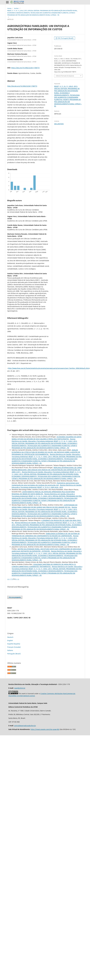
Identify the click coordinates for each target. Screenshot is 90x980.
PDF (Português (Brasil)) (65, 38)
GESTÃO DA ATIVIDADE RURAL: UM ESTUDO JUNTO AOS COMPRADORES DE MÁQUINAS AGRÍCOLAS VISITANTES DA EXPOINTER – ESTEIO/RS (46, 550)
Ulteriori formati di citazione (65, 76)
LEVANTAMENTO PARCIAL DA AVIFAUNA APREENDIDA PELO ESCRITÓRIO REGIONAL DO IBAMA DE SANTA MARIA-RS (43, 493)
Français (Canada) (14, 647)
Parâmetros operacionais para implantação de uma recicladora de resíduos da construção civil (45, 484)
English (10, 640)
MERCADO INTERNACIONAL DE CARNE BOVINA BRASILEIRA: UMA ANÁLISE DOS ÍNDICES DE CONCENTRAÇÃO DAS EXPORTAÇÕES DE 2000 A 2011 (47, 470)
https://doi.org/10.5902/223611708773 (25, 68)
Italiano (10, 650)
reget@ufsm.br (20, 688)
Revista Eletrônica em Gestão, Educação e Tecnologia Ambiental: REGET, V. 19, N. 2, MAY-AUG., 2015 (47, 486)
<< (8, 579)
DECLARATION (59, 124)
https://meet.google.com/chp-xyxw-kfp (45, 729)
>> (18, 579)
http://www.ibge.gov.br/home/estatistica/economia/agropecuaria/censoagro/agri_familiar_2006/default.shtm (49, 368)
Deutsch (10, 637)
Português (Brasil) (14, 654)
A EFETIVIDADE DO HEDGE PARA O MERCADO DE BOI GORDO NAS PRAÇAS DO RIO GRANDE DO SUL (45, 506)
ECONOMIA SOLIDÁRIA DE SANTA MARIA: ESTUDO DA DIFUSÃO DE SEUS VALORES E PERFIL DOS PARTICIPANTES (47, 438)
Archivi (16, 8)
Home (9, 8)
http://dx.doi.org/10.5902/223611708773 (22, 86)
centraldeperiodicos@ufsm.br (25, 726)
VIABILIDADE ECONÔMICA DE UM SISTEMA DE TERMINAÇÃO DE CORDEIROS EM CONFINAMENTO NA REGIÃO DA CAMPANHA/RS (46, 535)
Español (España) (14, 644)
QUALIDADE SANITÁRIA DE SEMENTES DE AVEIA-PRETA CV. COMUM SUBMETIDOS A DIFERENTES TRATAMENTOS (44, 565)
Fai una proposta (15, 597)
